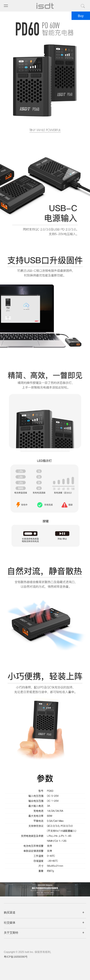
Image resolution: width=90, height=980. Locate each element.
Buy (81, 16)
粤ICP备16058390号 (16, 957)
